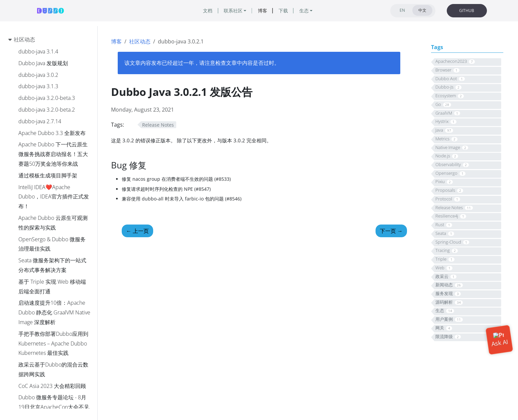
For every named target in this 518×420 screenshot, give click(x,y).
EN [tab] (402, 10)
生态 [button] (304, 11)
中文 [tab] (422, 10)
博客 (116, 41)
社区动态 (140, 41)
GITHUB (467, 11)
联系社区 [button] (233, 11)
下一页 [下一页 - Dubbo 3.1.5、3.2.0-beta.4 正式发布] (391, 231)
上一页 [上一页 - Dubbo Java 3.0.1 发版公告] (137, 231)
